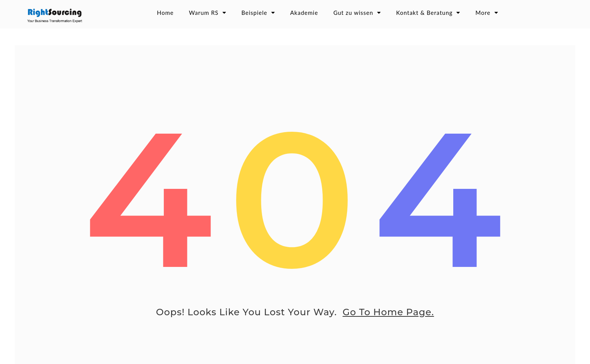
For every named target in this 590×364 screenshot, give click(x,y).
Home (165, 13)
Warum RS (208, 13)
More (487, 13)
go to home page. (388, 316)
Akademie (304, 13)
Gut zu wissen (357, 13)
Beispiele (258, 13)
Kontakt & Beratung (428, 13)
